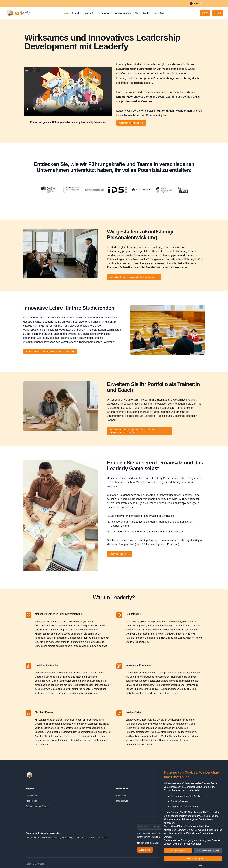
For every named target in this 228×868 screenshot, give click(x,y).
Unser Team (159, 13)
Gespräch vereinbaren (131, 123)
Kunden (146, 13)
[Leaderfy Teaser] (68, 92)
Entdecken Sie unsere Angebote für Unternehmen (134, 277)
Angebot (90, 13)
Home (66, 13)
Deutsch (198, 3)
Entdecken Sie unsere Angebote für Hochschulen (50, 352)
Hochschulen (31, 801)
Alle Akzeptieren (178, 851)
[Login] (205, 13)
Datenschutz (122, 801)
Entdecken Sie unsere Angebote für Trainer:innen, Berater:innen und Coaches (140, 431)
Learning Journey (123, 13)
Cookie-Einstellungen (193, 858)
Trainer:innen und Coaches (38, 806)
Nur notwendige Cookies (208, 851)
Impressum (121, 796)
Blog (137, 13)
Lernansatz (105, 13)
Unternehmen (32, 796)
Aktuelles (76, 13)
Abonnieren (145, 850)
